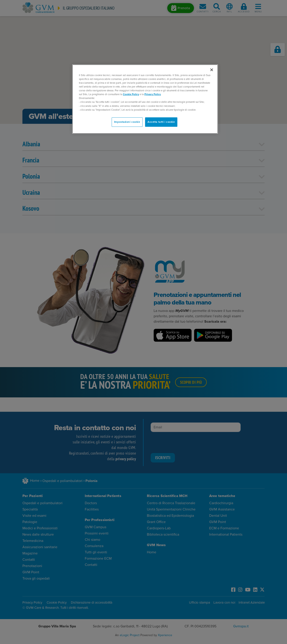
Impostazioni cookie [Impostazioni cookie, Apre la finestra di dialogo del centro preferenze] (127, 122)
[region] (145, 99)
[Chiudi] (212, 70)
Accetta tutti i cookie (161, 122)
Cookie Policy (131, 94)
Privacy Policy (153, 94)
